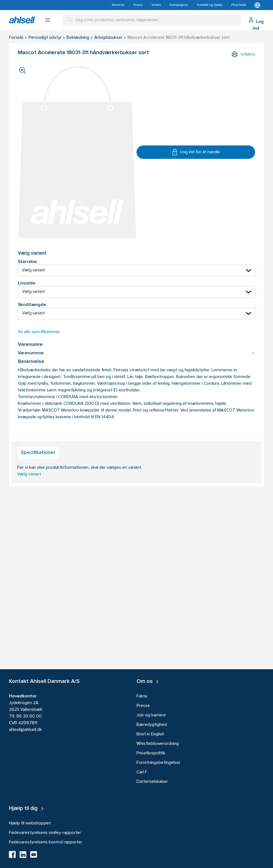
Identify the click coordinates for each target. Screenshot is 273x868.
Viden (156, 5)
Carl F (142, 772)
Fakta (142, 696)
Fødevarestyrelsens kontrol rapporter (46, 842)
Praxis (138, 5)
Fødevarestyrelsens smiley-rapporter (45, 833)
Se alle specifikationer (39, 332)
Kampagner (179, 5)
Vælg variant (29, 474)
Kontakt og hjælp (210, 5)
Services (118, 5)
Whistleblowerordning (158, 744)
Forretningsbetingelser (158, 763)
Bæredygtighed (152, 725)
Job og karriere (151, 715)
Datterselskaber (152, 782)
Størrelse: (28, 262)
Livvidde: (27, 283)
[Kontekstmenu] (257, 5)
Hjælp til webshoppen (30, 823)
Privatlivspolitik (151, 753)
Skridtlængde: (32, 305)
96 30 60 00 (29, 716)
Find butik (239, 5)
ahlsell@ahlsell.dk (25, 730)
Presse (143, 706)
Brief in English (150, 734)
